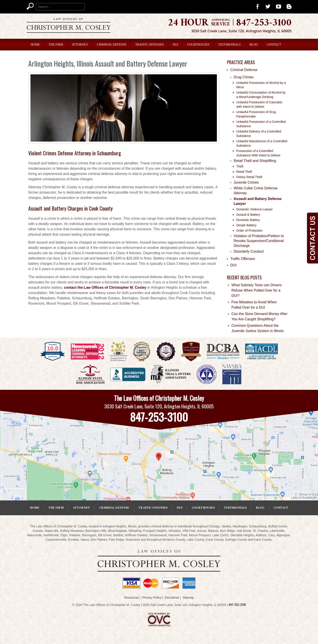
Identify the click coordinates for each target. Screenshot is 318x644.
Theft (240, 166)
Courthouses (198, 45)
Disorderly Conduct (249, 251)
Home (35, 45)
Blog (254, 45)
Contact (274, 45)
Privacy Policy (152, 598)
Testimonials (229, 45)
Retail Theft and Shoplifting (255, 161)
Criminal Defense (112, 45)
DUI (175, 45)
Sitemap (188, 598)
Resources (132, 598)
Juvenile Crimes (246, 182)
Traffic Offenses (150, 45)
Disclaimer (172, 598)
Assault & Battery (248, 215)
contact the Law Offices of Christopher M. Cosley (105, 287)
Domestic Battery (248, 220)
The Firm (56, 45)
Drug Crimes (244, 77)
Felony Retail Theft (249, 177)
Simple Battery (246, 225)
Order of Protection (249, 231)
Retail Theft (244, 172)
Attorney (80, 45)
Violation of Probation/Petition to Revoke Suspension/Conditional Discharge (259, 241)
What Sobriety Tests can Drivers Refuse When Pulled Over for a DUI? (256, 290)
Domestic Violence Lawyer (255, 209)
